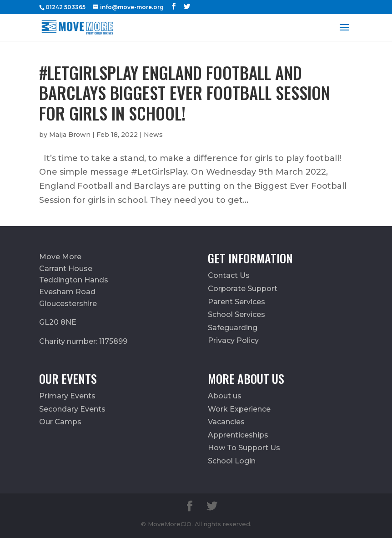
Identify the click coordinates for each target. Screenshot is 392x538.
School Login (232, 461)
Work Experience (239, 409)
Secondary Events (72, 409)
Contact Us (229, 275)
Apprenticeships (238, 435)
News (153, 135)
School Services (236, 314)
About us (225, 396)
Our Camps (60, 422)
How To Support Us (244, 448)
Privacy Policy (233, 340)
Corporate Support (243, 289)
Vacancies (226, 422)
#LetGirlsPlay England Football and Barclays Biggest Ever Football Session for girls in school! (185, 93)
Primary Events (67, 396)
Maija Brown (70, 135)
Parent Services (236, 302)
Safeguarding (233, 328)
